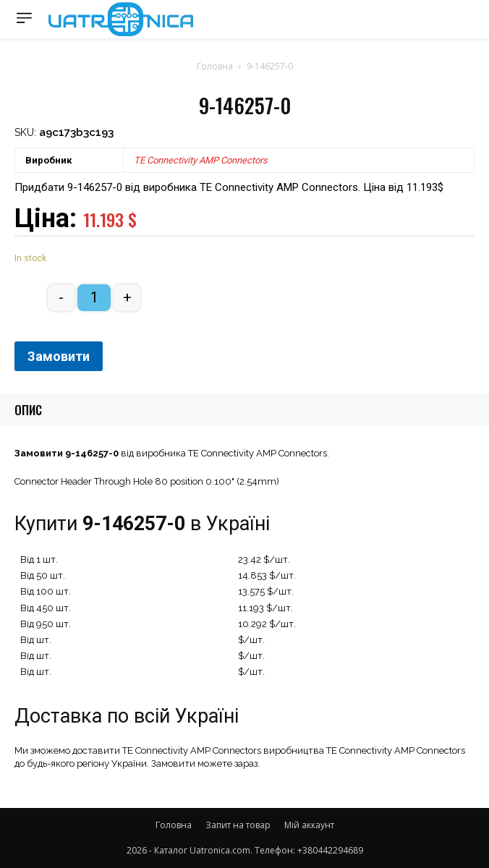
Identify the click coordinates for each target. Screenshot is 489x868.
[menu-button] (24, 18)
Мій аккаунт (309, 825)
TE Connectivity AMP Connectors (201, 160)
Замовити (59, 356)
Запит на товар (238, 825)
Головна (215, 66)
